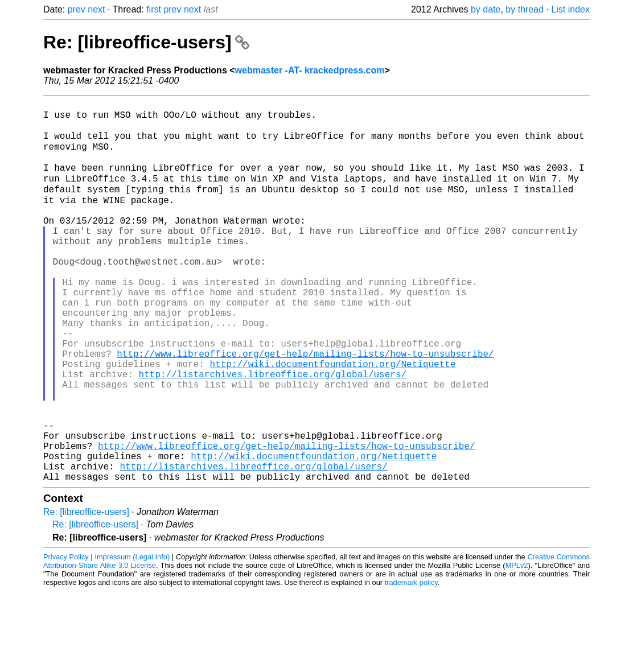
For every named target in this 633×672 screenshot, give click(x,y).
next (96, 9)
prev (77, 9)
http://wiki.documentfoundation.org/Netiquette (332, 419)
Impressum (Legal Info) (132, 638)
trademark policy (411, 663)
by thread (525, 9)
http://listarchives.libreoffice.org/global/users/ (273, 432)
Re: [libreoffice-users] (146, 42)
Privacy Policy (66, 638)
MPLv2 (517, 646)
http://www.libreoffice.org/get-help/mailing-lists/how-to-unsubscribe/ (305, 407)
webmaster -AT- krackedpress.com (310, 70)
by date (486, 9)
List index (570, 9)
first (154, 9)
